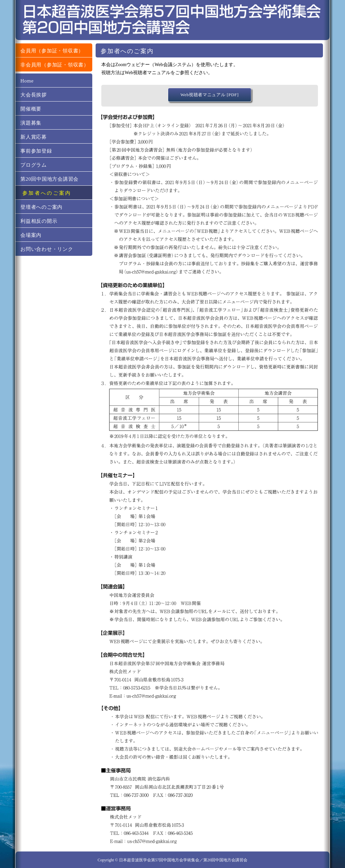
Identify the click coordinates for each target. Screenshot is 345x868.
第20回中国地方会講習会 (49, 179)
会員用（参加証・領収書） (52, 51)
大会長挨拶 (34, 95)
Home (27, 81)
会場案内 (31, 235)
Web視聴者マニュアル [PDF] (210, 95)
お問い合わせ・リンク (47, 249)
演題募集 (31, 123)
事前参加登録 (36, 151)
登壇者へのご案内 (41, 207)
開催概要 (31, 109)
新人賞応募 (34, 137)
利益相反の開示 (39, 221)
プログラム (34, 165)
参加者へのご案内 (47, 193)
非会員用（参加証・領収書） (55, 65)
